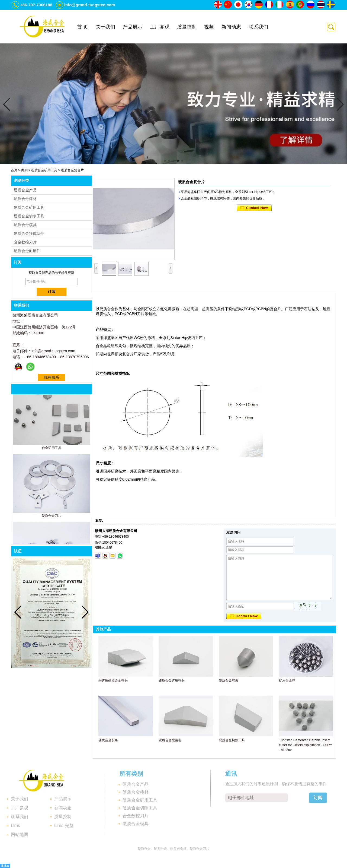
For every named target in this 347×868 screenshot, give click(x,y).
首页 (14, 170)
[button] (165, 161)
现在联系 (52, 377)
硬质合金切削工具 (29, 216)
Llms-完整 (64, 826)
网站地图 (20, 834)
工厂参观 (160, 27)
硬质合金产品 (25, 190)
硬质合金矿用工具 (44, 170)
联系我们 (258, 27)
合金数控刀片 (25, 242)
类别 (24, 170)
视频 (209, 27)
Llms (15, 826)
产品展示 (133, 27)
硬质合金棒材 (25, 199)
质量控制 (187, 27)
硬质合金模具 (25, 225)
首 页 (83, 27)
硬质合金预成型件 (29, 233)
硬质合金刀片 (52, 517)
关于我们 (105, 27)
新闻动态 (231, 27)
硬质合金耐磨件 (27, 251)
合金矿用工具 (52, 449)
